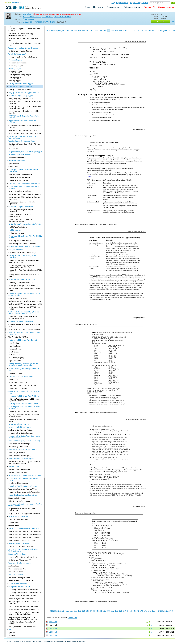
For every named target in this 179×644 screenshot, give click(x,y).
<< (47, 31)
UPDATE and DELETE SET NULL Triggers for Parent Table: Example (25, 51)
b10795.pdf (53, 629)
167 (112, 31)
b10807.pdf (53, 632)
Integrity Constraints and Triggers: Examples (24, 37)
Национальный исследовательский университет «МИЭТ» (47, 17)
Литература (40, 22)
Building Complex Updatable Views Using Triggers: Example (23, 81)
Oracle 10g (51, 22)
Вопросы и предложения (139, 3)
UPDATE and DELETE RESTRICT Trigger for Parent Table (25, 47)
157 (71, 31)
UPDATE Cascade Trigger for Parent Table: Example (24, 61)
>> (174, 31)
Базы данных (28, 19)
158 (75, 31)
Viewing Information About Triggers (21, 28)
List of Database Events (17, 105)
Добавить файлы (132, 7)
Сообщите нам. (76, 14)
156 (67, 31)
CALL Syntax (13, 93)
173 (137, 31)
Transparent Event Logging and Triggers (23, 74)
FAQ (113, 3)
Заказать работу (166, 7)
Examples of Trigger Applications (20, 31)
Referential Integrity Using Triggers (21, 40)
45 (147, 635)
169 (121, 31)
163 (96, 31)
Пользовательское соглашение (53, 641)
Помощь (8, 641)
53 (147, 625)
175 (145, 31)
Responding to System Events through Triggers (25, 96)
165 (104, 31)
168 (117, 31)
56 (147, 632)
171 (129, 31)
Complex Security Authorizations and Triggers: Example (25, 71)
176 (149, 31)
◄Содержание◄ (5, 66)
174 (141, 31)
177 (154, 31)
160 (84, 31)
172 (133, 31)
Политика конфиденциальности (76, 641)
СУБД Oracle (28, 22)
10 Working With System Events (20, 99)
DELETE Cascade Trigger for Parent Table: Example (24, 56)
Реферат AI (149, 7)
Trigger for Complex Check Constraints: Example (22, 66)
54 (147, 622)
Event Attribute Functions (17, 102)
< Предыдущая (57, 31)
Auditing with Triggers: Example (20, 34)
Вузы (87, 7)
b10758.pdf (53, 622)
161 (88, 31)
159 (80, 31)
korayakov (27, 14)
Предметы (98, 7)
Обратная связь (122, 3)
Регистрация (17, 2)
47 (147, 629)
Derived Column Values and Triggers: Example (25, 77)
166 (108, 31)
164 (100, 31)
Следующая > (165, 31)
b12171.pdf (53, 635)
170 (125, 31)
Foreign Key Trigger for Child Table (21, 43)
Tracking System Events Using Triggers (22, 85)
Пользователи (113, 7)
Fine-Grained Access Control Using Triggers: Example (24, 89)
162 (92, 31)
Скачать (161, 22)
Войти (8, 2)
